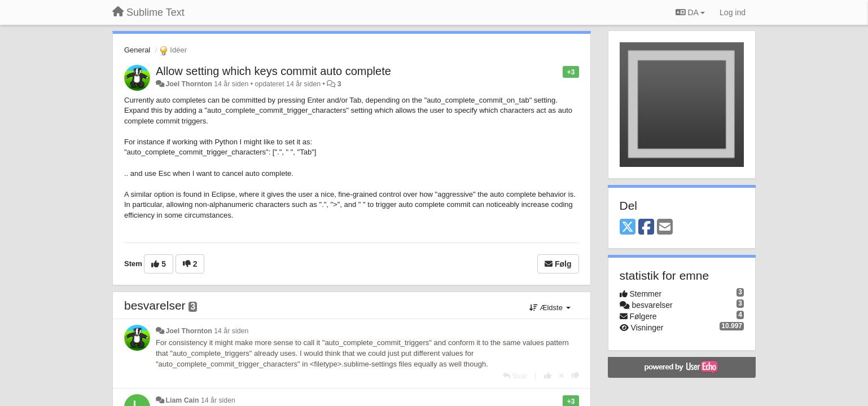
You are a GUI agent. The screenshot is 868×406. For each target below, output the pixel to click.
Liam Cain (182, 400)
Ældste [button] (550, 308)
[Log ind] (733, 12)
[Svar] (515, 376)
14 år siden (231, 331)
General (137, 50)
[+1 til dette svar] (548, 376)
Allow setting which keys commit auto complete (273, 71)
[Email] (665, 228)
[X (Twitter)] (628, 228)
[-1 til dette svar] (575, 376)
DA (690, 12)
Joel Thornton (188, 84)
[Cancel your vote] (562, 376)
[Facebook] (646, 228)
